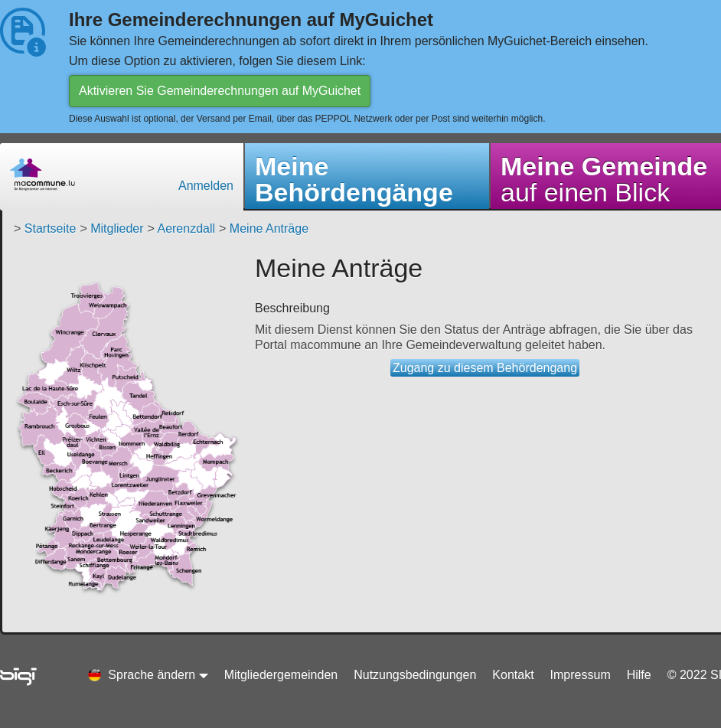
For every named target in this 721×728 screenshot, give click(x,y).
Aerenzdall (186, 229)
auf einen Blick (604, 179)
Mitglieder (117, 229)
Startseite (51, 229)
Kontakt (513, 675)
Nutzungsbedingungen (415, 675)
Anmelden (206, 186)
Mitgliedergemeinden (281, 675)
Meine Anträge (269, 229)
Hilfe (639, 675)
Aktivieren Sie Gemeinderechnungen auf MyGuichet (220, 91)
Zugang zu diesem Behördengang (485, 368)
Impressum (581, 675)
